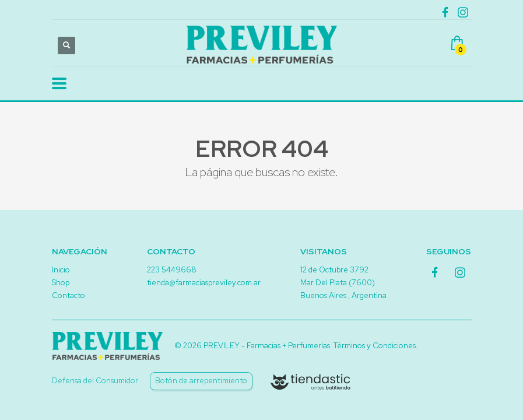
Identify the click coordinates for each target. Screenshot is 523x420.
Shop (61, 283)
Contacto (69, 295)
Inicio (61, 270)
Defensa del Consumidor (95, 381)
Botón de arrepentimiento (201, 381)
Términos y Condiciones (375, 346)
